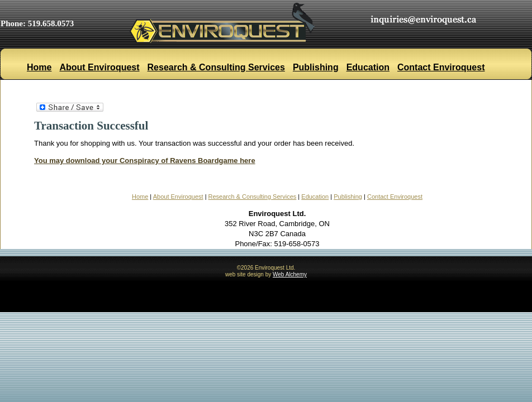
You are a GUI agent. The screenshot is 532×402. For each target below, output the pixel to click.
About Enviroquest (99, 67)
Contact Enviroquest (441, 67)
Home (39, 67)
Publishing (316, 67)
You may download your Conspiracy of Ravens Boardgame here (145, 161)
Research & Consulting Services (216, 67)
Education (368, 67)
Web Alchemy (290, 274)
